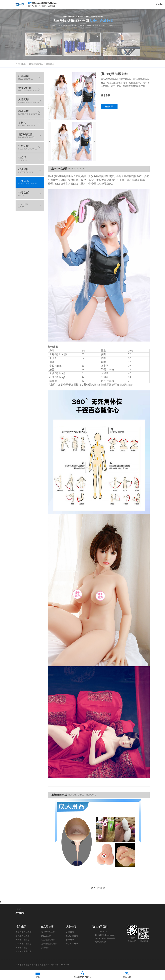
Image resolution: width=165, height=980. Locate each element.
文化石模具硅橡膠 (24, 944)
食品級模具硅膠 (48, 940)
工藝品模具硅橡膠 (24, 932)
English (160, 4)
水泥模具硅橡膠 (23, 936)
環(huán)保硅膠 (48, 932)
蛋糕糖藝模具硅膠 (49, 944)
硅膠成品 (50, 64)
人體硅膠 (70, 932)
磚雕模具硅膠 (22, 948)
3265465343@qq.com (105, 935)
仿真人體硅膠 (72, 936)
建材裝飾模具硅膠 (24, 952)
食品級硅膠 (46, 936)
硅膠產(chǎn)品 (36, 64)
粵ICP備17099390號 (60, 965)
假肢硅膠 (70, 940)
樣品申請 (109, 106)
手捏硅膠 (45, 948)
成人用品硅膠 (72, 944)
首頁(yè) (22, 64)
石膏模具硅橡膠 (23, 940)
